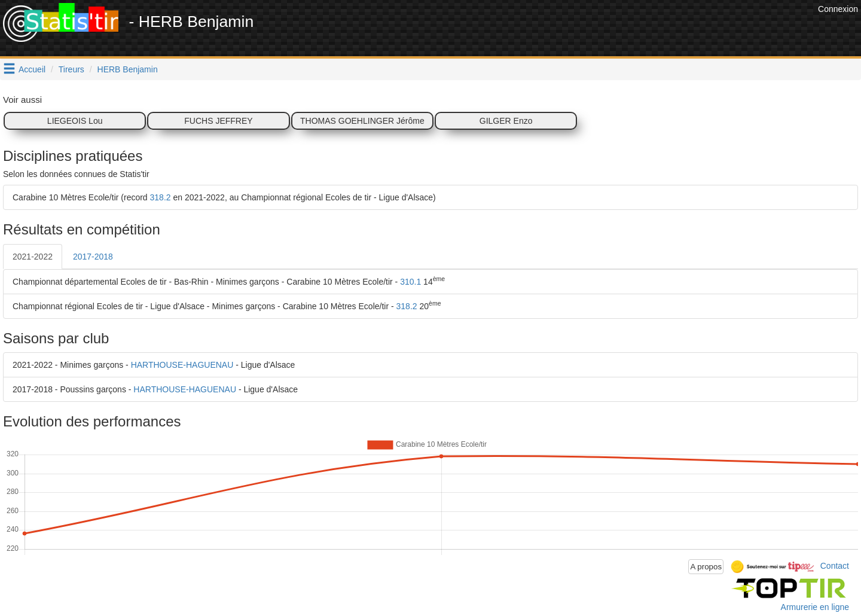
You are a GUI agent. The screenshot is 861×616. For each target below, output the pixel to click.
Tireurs (71, 69)
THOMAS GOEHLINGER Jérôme (362, 121)
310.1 (410, 282)
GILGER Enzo (506, 121)
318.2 (161, 197)
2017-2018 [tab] (93, 257)
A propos (706, 567)
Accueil (32, 69)
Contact (835, 566)
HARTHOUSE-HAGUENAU (182, 365)
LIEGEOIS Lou (75, 121)
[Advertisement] (597, 30)
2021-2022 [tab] (33, 257)
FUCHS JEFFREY (218, 121)
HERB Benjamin (128, 69)
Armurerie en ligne (815, 607)
